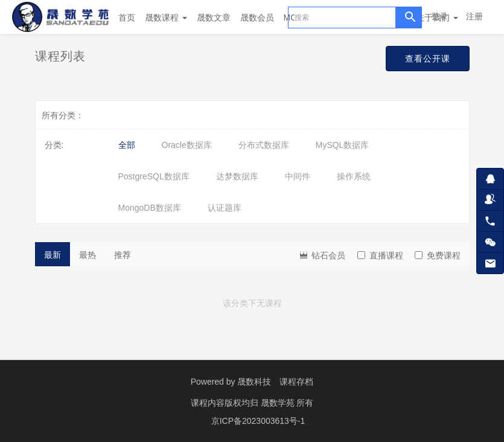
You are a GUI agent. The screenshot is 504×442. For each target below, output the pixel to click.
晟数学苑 (279, 403)
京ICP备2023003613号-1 (258, 421)
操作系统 (354, 176)
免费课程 (438, 255)
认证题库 (225, 208)
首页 (127, 18)
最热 (88, 255)
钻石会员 (322, 255)
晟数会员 (257, 18)
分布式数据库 (264, 145)
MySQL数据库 (343, 145)
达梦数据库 (237, 176)
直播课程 (380, 255)
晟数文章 (214, 18)
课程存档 (296, 382)
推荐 (123, 255)
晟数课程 (166, 18)
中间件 (298, 176)
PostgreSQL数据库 (154, 176)
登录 (439, 16)
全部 (127, 145)
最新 (53, 255)
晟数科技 (254, 382)
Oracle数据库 (187, 145)
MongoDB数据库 (150, 208)
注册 (474, 16)
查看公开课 (425, 59)
